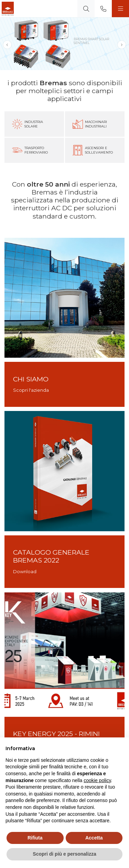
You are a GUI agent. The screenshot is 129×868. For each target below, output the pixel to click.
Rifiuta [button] (35, 838)
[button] (122, 45)
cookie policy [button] (97, 780)
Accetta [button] (94, 838)
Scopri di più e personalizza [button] (64, 854)
